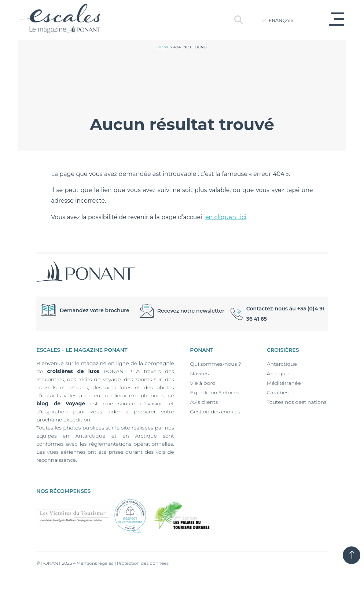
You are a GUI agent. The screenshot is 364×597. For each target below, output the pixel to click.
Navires (199, 373)
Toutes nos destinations (297, 402)
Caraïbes (278, 393)
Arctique (278, 373)
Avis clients (204, 402)
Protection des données (143, 563)
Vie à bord (203, 383)
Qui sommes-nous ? (216, 364)
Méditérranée (284, 383)
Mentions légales (95, 563)
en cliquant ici (226, 217)
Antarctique (282, 364)
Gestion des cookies (215, 412)
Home (163, 47)
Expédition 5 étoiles (214, 393)
